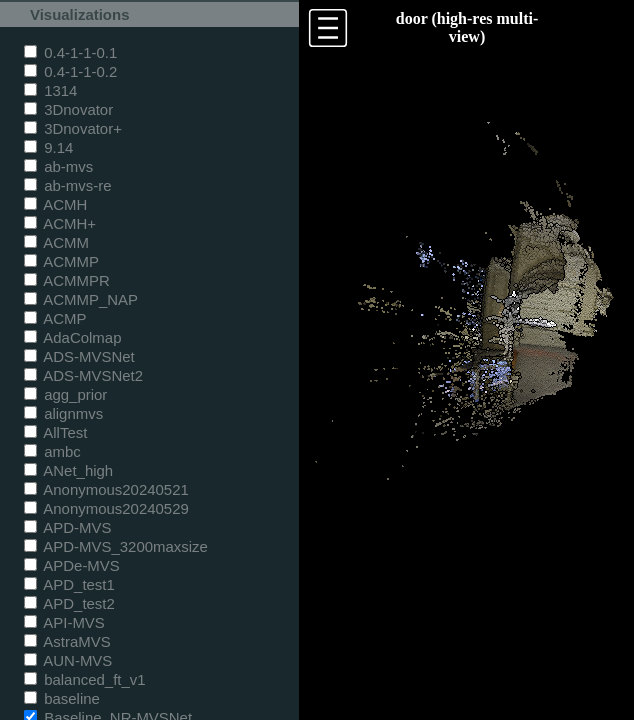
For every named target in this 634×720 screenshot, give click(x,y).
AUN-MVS (68, 660)
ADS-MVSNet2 (83, 375)
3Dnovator (68, 109)
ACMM (56, 242)
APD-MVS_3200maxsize (116, 546)
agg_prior (65, 394)
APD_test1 (69, 584)
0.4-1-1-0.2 (70, 71)
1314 (50, 90)
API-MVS (64, 622)
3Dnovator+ (73, 128)
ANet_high (68, 470)
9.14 (48, 147)
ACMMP (61, 261)
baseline (62, 698)
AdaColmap (72, 337)
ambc (52, 451)
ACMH (55, 204)
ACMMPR (67, 280)
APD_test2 (69, 603)
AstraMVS (67, 641)
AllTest (55, 432)
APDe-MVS (72, 565)
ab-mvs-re (67, 185)
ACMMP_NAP (81, 299)
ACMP (55, 318)
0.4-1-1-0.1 (70, 52)
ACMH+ (60, 223)
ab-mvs (58, 166)
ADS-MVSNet (79, 356)
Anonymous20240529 (106, 508)
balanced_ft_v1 (85, 679)
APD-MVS (67, 527)
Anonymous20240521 (106, 489)
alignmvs (63, 413)
